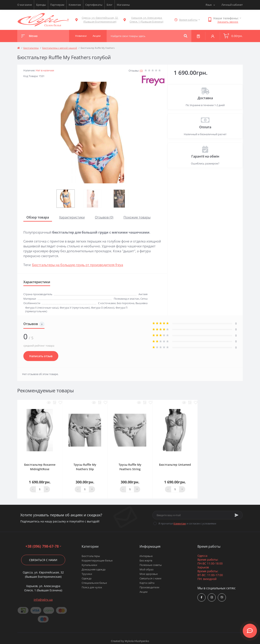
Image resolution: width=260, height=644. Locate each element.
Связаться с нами (43, 560)
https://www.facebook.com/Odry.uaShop (201, 597)
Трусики (87, 574)
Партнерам (57, 5)
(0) (141, 71)
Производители (149, 587)
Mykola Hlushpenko (137, 641)
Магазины (123, 5)
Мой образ (146, 569)
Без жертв (146, 560)
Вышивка (141, 303)
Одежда (87, 578)
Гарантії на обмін (205, 156)
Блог (110, 5)
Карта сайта (147, 583)
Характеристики (72, 217)
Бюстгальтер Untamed (175, 465)
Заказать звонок (228, 22)
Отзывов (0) (104, 217)
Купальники (89, 565)
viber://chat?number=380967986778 (222, 597)
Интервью (146, 556)
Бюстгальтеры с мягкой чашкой (60, 48)
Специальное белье (94, 583)
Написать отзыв (41, 356)
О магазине (25, 5)
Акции (144, 592)
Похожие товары (137, 217)
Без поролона (126, 303)
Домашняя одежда (94, 569)
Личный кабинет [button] (232, 5)
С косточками (107, 303)
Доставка (205, 98)
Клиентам (75, 5)
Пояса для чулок (92, 587)
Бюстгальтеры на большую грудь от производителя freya (78, 265)
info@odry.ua (43, 600)
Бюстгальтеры (31, 48)
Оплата (205, 127)
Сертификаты (94, 5)
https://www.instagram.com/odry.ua (212, 597)
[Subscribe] (237, 515)
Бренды (41, 5)
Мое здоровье (149, 574)
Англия (143, 294)
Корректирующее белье (97, 560)
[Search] (186, 36)
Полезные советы (151, 565)
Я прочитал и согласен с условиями (187, 523)
